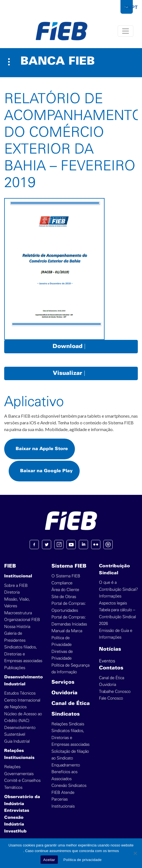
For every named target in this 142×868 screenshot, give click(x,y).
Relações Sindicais (68, 724)
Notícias (110, 649)
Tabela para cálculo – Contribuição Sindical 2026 (117, 617)
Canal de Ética (71, 704)
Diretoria (12, 592)
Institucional (18, 576)
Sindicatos (66, 714)
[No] (135, 853)
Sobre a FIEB (16, 586)
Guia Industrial (17, 741)
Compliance (62, 583)
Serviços (63, 682)
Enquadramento (66, 765)
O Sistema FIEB (66, 576)
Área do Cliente (65, 590)
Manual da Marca (67, 631)
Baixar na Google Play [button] (46, 471)
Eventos (107, 661)
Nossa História (17, 627)
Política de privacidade (83, 860)
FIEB (10, 566)
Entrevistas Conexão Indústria (17, 818)
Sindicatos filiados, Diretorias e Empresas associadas (23, 654)
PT (135, 7)
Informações (110, 596)
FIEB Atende (63, 793)
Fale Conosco (111, 698)
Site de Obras (64, 597)
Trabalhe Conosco (115, 692)
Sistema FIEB (69, 566)
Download (71, 346)
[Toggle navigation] (126, 31)
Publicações (15, 668)
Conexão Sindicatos (69, 786)
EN (128, 7)
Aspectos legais (113, 603)
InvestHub (15, 831)
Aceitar (49, 860)
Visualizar (71, 373)
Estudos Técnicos (20, 693)
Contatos (111, 668)
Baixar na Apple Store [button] (42, 449)
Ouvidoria (64, 693)
